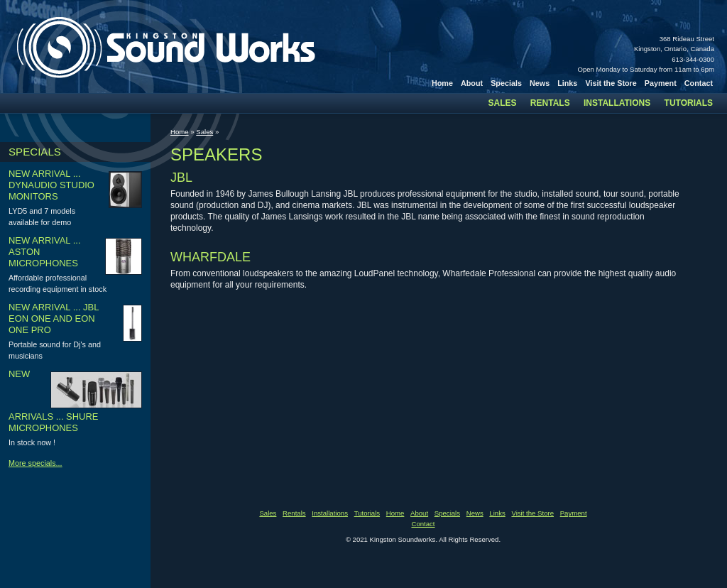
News (540, 83)
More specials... (35, 463)
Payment (661, 83)
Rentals (550, 103)
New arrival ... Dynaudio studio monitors (51, 185)
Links (567, 83)
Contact (699, 83)
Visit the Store (611, 83)
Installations (617, 103)
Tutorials (689, 103)
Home (442, 83)
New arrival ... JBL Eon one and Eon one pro (54, 318)
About (472, 83)
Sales (503, 103)
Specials (506, 83)
